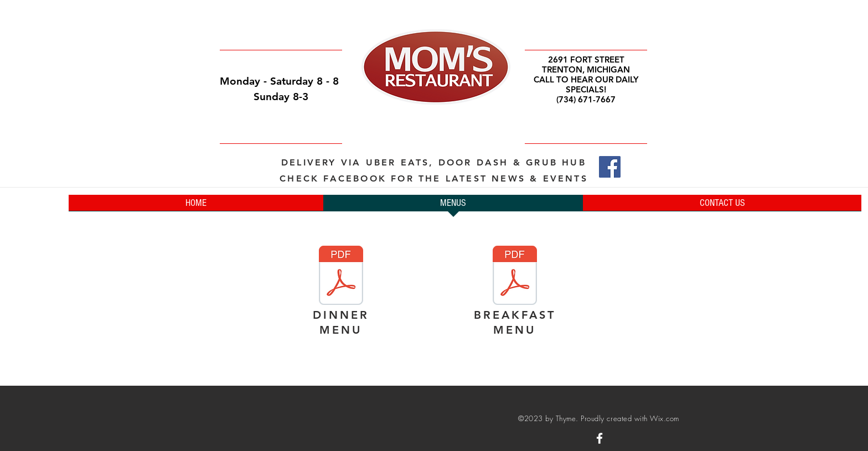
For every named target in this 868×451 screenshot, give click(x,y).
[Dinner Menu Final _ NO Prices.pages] (341, 277)
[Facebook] (610, 167)
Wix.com (665, 418)
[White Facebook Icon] (600, 438)
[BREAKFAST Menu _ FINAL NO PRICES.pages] (515, 277)
